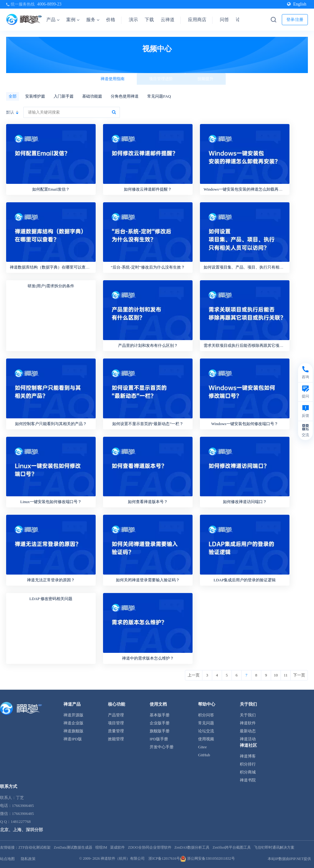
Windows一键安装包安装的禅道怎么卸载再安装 (245, 189)
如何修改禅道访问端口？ (245, 502)
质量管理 (116, 731)
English (297, 4)
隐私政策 (28, 859)
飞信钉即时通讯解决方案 (274, 847)
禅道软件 (248, 723)
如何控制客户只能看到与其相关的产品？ (51, 424)
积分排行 (248, 764)
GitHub (204, 755)
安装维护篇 (35, 96)
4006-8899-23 (49, 4)
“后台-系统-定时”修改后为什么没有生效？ (148, 267)
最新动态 (248, 731)
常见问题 (206, 723)
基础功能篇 (92, 96)
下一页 (299, 675)
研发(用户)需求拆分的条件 (51, 286)
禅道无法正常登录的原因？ (51, 580)
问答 (224, 20)
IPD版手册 (159, 739)
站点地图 (7, 859)
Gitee (202, 747)
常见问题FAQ (159, 96)
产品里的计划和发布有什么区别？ (148, 345)
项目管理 (116, 723)
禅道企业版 (73, 723)
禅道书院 (248, 780)
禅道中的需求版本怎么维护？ (148, 658)
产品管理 (116, 715)
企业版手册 (160, 723)
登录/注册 (295, 19)
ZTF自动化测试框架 (34, 847)
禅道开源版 (73, 715)
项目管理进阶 (161, 79)
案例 (73, 20)
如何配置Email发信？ (51, 189)
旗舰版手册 (160, 731)
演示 (133, 20)
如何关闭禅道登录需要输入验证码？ (148, 580)
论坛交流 (206, 731)
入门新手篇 (64, 96)
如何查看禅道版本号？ (148, 502)
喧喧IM (101, 847)
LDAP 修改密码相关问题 (51, 599)
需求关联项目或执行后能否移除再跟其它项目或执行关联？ (255, 345)
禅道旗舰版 (73, 731)
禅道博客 (248, 756)
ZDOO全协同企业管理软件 (149, 847)
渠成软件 (117, 847)
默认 (10, 112)
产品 (53, 20)
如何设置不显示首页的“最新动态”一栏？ (148, 424)
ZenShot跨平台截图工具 (232, 847)
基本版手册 (160, 715)
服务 (93, 20)
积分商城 (248, 772)
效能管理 (116, 739)
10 (276, 675)
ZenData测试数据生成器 (73, 847)
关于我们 (248, 715)
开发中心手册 (162, 747)
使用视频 (206, 739)
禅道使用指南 (113, 79)
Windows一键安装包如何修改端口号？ (245, 424)
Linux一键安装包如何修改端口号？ (51, 502)
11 (286, 675)
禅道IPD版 (73, 739)
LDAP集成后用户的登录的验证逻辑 (245, 580)
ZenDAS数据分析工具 (192, 847)
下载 (149, 20)
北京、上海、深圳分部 (21, 830)
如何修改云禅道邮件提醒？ (148, 189)
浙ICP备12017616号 (164, 858)
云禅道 (168, 20)
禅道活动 (248, 739)
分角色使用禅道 (125, 96)
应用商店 (197, 20)
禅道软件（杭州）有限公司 (123, 858)
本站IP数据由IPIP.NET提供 (289, 859)
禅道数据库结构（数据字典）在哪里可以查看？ (52, 267)
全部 (13, 96)
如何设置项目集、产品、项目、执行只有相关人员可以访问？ (257, 267)
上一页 (194, 675)
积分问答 (206, 715)
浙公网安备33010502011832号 (207, 858)
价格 (111, 20)
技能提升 (205, 79)
